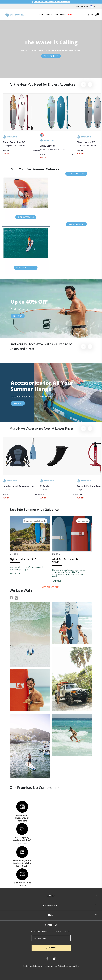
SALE (70, 15)
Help (77, 6)
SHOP (41, 15)
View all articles (51, 587)
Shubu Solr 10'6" (48, 146)
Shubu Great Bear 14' (14, 142)
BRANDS (49, 15)
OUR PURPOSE (60, 15)
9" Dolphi (45, 486)
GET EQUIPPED (51, 56)
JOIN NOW (51, 948)
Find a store (85, 6)
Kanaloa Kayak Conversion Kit (18, 486)
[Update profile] (92, 15)
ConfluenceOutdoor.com (33, 966)
